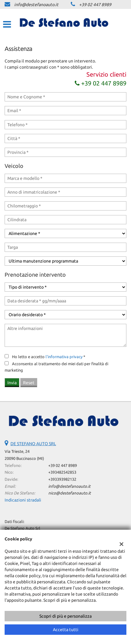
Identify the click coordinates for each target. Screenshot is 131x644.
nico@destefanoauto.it (69, 493)
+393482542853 (62, 472)
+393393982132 (62, 479)
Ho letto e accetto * (49, 357)
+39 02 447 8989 (95, 5)
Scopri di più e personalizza (65, 616)
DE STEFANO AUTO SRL (33, 444)
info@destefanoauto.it (36, 5)
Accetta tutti (66, 630)
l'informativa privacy (64, 357)
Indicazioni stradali (23, 500)
